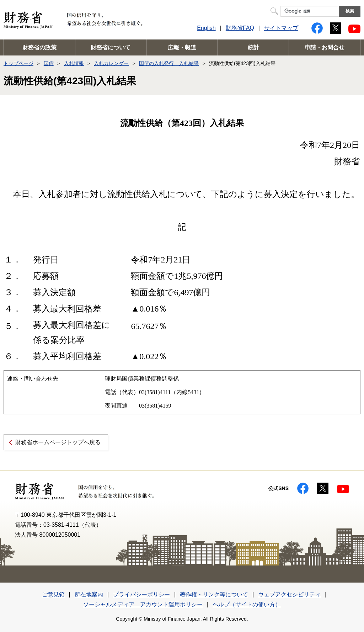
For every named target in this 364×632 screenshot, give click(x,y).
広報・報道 (182, 47)
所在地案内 (89, 594)
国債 (49, 63)
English (206, 28)
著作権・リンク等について (214, 594)
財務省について (111, 47)
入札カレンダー (111, 63)
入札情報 (74, 63)
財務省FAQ (240, 28)
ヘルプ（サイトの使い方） (247, 604)
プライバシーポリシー (141, 594)
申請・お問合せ (325, 47)
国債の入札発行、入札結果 (169, 63)
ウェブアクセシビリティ (289, 594)
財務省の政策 (39, 47)
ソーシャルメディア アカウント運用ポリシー (143, 604)
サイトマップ (281, 28)
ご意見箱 (53, 594)
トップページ (18, 63)
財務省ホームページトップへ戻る (58, 442)
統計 (253, 47)
